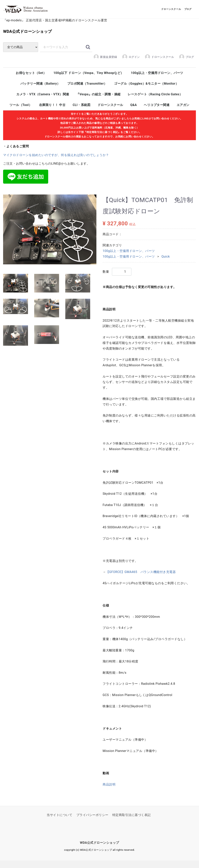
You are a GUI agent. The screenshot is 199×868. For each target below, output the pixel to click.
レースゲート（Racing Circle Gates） (155, 104)
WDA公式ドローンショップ (52, 40)
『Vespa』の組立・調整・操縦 (98, 104)
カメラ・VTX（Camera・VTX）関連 (43, 104)
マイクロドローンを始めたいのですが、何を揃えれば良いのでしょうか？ (56, 164)
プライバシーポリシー (92, 823)
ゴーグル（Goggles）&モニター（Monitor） (146, 93)
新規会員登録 (105, 66)
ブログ (186, 66)
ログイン (131, 66)
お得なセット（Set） (31, 83)
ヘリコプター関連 (157, 115)
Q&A (134, 115)
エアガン (183, 115)
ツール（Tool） (21, 115)
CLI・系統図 (82, 115)
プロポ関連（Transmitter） (87, 93)
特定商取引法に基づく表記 (132, 823)
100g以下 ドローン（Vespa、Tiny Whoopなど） (89, 83)
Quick (166, 264)
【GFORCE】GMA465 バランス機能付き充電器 (141, 580)
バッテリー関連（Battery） (40, 93)
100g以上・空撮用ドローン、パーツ (157, 83)
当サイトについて (59, 823)
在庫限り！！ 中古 (52, 115)
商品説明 (109, 792)
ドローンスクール (159, 66)
